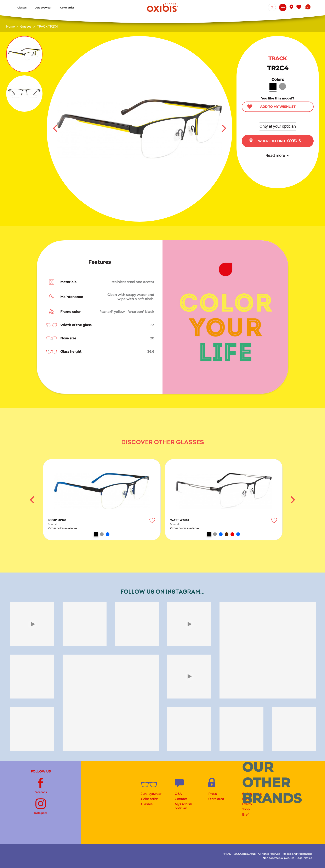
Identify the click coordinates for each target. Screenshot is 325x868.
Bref (245, 814)
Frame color (70, 312)
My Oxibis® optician (183, 806)
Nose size (68, 338)
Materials (68, 282)
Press (212, 794)
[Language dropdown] (308, 7)
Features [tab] (99, 262)
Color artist (149, 799)
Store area (216, 799)
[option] (102, 500)
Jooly (246, 809)
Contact (181, 799)
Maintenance (72, 297)
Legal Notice (304, 858)
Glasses (147, 804)
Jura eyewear (151, 794)
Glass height (71, 352)
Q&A (178, 794)
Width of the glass (76, 325)
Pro (283, 8)
